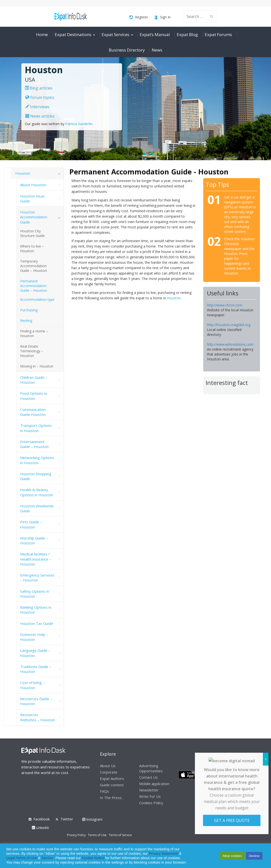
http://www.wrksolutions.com (230, 344)
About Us (108, 766)
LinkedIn (41, 828)
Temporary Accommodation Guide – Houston (34, 266)
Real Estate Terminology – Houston (32, 351)
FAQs (104, 791)
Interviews (37, 107)
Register (139, 17)
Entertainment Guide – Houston (34, 444)
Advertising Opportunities (151, 768)
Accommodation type (37, 299)
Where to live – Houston (32, 249)
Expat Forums (218, 34)
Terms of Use (97, 835)
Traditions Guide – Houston (36, 669)
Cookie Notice (93, 858)
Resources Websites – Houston (38, 717)
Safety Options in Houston (35, 594)
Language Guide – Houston (35, 653)
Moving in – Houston (37, 366)
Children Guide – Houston (34, 380)
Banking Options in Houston (36, 610)
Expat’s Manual (155, 34)
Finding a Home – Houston (34, 333)
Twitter (67, 819)
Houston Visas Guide (32, 198)
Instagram (92, 819)
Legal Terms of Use (22, 858)
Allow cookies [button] (232, 856)
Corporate (109, 772)
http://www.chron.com (225, 305)
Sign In (162, 17)
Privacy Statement (163, 854)
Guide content (112, 785)
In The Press (111, 798)
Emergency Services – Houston (37, 578)
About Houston (33, 185)
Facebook (41, 819)
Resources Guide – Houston (36, 701)
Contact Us (149, 777)
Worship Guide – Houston (34, 540)
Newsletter (149, 790)
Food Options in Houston (34, 396)
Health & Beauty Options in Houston (37, 492)
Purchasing (29, 310)
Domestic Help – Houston (34, 637)
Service (47, 858)
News (157, 50)
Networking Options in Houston (37, 460)
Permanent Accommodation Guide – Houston (34, 286)
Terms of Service (120, 835)
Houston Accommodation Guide (34, 217)
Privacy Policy (76, 835)
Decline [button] (254, 856)
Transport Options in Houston (36, 428)
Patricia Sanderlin (79, 124)
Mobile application (154, 784)
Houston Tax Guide (37, 623)
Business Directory (127, 50)
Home (42, 34)
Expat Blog (187, 34)
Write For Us (150, 796)
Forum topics (40, 97)
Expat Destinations (73, 34)
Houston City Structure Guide (32, 233)
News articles (40, 116)
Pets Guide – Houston (31, 524)
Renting (26, 321)
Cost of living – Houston (32, 685)
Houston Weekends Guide (37, 508)
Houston (174, 298)
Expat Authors (112, 778)
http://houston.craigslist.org (229, 325)
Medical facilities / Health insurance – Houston (36, 559)
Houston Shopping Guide (36, 476)
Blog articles (39, 88)
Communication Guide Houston (33, 412)
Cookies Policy (151, 803)
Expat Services (115, 34)
